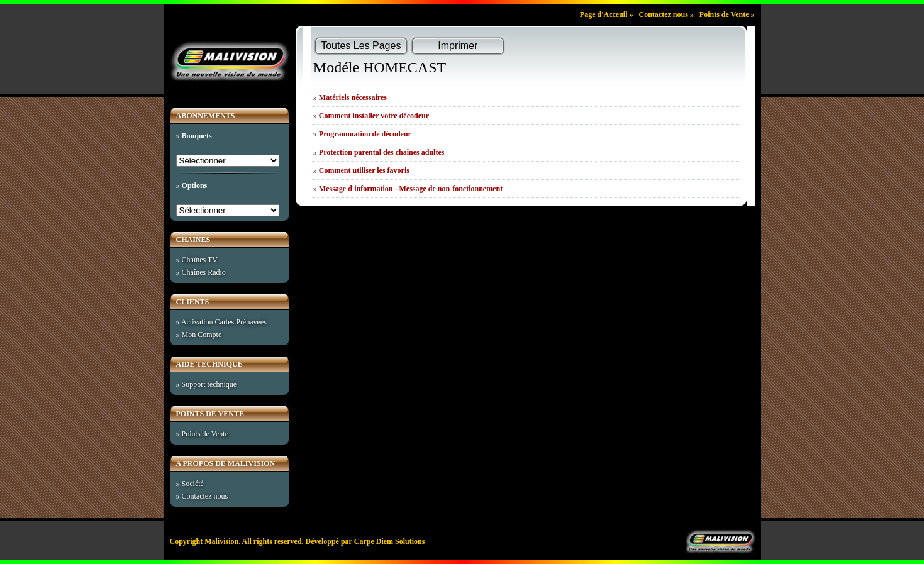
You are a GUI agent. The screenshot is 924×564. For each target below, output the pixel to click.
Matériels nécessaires (353, 97)
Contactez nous (663, 14)
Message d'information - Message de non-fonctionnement (411, 189)
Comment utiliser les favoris (364, 170)
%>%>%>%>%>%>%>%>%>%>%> (228, 210)
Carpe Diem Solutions (390, 541)
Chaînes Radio (204, 272)
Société (193, 484)
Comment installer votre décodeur (374, 116)
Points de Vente (724, 14)
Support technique (209, 384)
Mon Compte (202, 335)
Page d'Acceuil (604, 14)
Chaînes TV (200, 260)
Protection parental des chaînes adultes (382, 152)
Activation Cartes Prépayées (224, 322)
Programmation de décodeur (365, 134)
